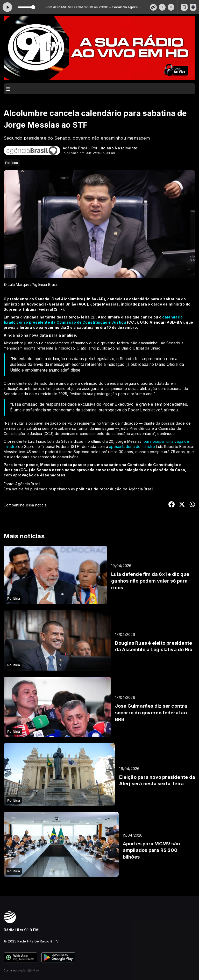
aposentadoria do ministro (132, 447)
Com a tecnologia (22, 970)
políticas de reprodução (99, 489)
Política (12, 163)
